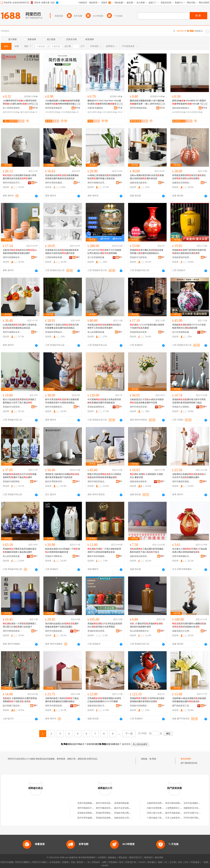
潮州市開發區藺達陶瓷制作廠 (12, 631)
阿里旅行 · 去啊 (99, 862)
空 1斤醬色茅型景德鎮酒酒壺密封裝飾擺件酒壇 (146, 625)
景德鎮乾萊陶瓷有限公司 (89, 813)
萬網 (160, 862)
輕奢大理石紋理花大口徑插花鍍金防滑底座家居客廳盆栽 (104, 476)
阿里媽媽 (113, 862)
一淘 (87, 862)
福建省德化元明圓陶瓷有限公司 (129, 818)
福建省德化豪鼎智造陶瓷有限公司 (139, 183)
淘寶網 (65, 862)
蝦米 (121, 862)
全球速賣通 (54, 862)
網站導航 (159, 858)
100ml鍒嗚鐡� (110, 112)
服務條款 (112, 858)
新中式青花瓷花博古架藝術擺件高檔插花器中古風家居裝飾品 (62, 401)
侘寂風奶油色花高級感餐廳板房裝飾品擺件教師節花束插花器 (62, 177)
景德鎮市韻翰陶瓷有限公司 (139, 706)
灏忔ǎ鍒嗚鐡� (27, 112)
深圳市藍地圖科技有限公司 (196, 803)
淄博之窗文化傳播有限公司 (159, 813)
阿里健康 (195, 862)
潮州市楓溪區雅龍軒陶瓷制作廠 (182, 482)
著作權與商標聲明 (87, 858)
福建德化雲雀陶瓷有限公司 (182, 183)
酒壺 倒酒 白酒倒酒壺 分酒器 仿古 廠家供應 (146, 476)
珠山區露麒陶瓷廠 (96, 332)
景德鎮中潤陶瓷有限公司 (55, 556)
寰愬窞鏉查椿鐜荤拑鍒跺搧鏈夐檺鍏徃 (55, 108)
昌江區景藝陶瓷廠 (96, 257)
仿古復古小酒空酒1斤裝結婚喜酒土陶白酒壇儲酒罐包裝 (190, 550)
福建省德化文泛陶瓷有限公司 (182, 631)
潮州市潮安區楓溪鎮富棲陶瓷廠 (55, 183)
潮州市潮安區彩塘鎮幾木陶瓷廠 (139, 407)
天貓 (73, 862)
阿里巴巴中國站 (40, 862)
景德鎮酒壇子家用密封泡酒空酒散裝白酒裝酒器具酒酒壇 (189, 252)
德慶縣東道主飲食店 (193, 808)
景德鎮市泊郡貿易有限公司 (139, 257)
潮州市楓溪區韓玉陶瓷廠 (107, 808)
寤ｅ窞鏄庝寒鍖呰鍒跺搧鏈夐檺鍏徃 (12, 108)
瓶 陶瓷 (153, 759)
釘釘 (187, 862)
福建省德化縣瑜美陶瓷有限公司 (139, 482)
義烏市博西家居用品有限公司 (55, 482)
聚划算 (80, 862)
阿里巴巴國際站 (23, 862)
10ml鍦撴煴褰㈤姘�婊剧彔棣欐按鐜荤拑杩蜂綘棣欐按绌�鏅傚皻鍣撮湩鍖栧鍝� (62, 102)
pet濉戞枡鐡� (179, 112)
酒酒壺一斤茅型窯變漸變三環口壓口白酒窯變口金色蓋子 (20, 625)
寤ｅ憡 (35, 104)
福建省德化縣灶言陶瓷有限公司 (97, 706)
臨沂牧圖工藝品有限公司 (12, 706)
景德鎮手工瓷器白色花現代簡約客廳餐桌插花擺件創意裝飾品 (62, 326)
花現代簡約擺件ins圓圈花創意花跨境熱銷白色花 (189, 625)
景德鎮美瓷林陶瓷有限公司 (108, 818)
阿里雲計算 (131, 862)
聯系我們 (148, 858)
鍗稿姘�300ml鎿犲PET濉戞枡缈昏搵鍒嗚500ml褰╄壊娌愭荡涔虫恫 (189, 102)
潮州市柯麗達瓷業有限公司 (55, 631)
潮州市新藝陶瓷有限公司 (12, 257)
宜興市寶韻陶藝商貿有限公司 (91, 803)
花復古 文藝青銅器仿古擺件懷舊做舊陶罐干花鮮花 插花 (20, 700)
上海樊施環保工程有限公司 (178, 808)
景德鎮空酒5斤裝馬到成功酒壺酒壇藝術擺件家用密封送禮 (147, 700)
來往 (180, 862)
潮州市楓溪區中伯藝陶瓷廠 (90, 808)
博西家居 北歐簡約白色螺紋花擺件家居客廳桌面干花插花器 (62, 476)
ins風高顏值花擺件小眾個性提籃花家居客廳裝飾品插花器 (20, 326)
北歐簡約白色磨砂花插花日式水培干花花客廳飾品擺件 (189, 476)
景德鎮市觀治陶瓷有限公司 (127, 813)
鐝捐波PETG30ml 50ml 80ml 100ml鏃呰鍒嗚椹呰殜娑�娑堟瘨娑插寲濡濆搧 (104, 102)
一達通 (205, 862)
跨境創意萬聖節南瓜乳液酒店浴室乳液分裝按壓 (189, 177)
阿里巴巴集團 (7, 862)
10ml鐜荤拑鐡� (53, 112)
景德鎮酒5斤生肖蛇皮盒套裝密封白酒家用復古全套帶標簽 (105, 625)
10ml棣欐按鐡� (68, 112)
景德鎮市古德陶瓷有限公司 (182, 407)
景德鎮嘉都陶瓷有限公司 (97, 407)
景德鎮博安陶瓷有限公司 (107, 813)
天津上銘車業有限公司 (176, 818)
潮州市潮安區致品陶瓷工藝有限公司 (97, 482)
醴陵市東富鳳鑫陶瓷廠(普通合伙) (97, 556)
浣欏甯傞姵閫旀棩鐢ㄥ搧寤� (97, 108)
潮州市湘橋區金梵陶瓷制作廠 (97, 183)
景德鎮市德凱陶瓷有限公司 (12, 482)
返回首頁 (126, 744)
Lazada (105, 865)
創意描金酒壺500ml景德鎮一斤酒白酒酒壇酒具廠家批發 (63, 550)
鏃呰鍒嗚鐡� (95, 112)
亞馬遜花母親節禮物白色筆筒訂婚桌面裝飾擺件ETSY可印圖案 (104, 700)
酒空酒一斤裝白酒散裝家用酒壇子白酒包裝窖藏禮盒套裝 (104, 550)
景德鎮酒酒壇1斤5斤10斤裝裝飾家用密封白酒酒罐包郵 (189, 326)
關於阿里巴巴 (136, 858)
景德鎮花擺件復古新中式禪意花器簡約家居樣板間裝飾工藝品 (189, 401)
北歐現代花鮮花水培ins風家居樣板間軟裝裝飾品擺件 (20, 252)
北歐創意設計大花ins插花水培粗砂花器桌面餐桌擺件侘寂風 (147, 401)
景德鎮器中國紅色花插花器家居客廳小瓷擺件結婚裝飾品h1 (147, 252)
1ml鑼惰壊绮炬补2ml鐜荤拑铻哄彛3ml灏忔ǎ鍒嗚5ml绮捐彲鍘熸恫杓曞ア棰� (20, 102)
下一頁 (129, 734)
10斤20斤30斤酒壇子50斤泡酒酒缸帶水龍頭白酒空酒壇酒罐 (104, 252)
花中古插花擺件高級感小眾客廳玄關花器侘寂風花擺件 (20, 177)
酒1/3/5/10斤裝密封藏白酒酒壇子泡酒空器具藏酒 (147, 326)
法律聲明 (102, 858)
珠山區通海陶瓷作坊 (139, 631)
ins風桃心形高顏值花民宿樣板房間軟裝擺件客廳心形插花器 (104, 177)
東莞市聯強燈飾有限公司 (177, 803)
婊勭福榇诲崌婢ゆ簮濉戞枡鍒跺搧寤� (182, 108)
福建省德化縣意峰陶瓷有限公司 (139, 556)
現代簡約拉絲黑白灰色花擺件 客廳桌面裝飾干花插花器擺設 (62, 625)
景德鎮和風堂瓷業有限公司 (97, 631)
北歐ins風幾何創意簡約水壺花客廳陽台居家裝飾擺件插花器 (147, 177)
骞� (35, 108)
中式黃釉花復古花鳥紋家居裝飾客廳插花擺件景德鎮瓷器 (104, 401)
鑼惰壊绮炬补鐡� (11, 112)
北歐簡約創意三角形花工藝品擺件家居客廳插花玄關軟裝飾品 (62, 700)
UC (166, 862)
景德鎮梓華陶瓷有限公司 (55, 332)
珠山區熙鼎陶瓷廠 (11, 556)
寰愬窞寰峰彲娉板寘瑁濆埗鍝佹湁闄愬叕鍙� (139, 108)
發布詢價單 (186, 759)
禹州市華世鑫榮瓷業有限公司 (91, 818)
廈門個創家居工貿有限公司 (182, 706)
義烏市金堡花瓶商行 (124, 808)
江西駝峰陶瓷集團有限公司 (55, 257)
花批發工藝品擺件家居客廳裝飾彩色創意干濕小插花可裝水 (147, 550)
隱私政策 (123, 858)
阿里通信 (151, 862)
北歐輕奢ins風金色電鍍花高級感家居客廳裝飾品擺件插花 (189, 700)
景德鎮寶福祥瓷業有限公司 (182, 257)
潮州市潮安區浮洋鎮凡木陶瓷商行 (12, 183)
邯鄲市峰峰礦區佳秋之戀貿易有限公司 (182, 556)
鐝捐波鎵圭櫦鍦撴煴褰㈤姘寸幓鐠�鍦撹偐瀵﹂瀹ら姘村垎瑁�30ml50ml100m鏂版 (147, 102)
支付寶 (173, 862)
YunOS (142, 862)
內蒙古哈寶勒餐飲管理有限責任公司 (164, 808)
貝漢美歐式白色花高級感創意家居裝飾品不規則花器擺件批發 (62, 252)
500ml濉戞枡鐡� (194, 112)
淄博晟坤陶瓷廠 (121, 803)
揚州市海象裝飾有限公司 (177, 813)
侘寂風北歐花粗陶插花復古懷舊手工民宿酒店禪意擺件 (104, 326)
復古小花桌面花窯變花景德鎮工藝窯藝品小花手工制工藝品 (20, 401)
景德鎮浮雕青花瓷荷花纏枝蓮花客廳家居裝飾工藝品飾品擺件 (20, 550)
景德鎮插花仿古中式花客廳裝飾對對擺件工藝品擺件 (20, 476)
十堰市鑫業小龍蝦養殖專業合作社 (163, 818)
